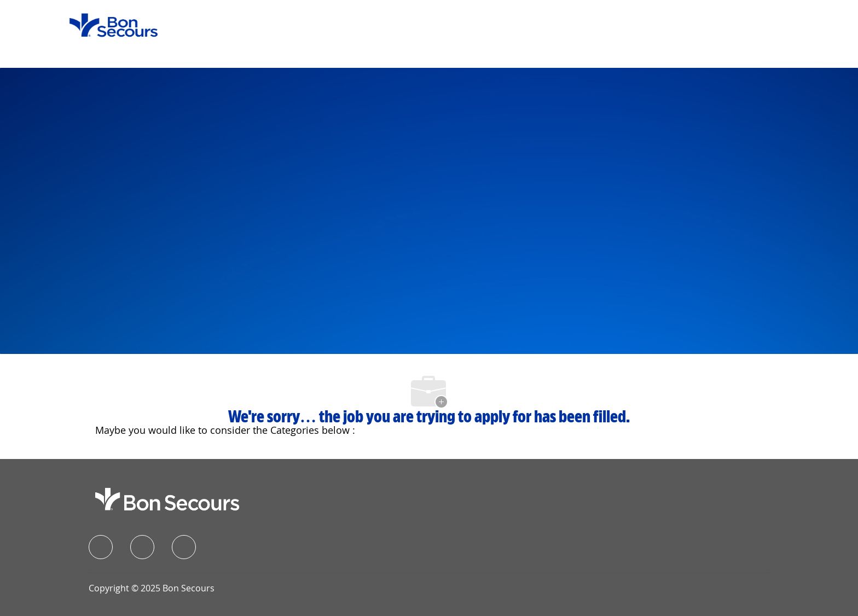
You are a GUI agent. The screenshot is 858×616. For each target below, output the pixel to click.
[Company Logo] (107, 24)
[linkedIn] (142, 547)
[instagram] (184, 547)
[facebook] (101, 547)
